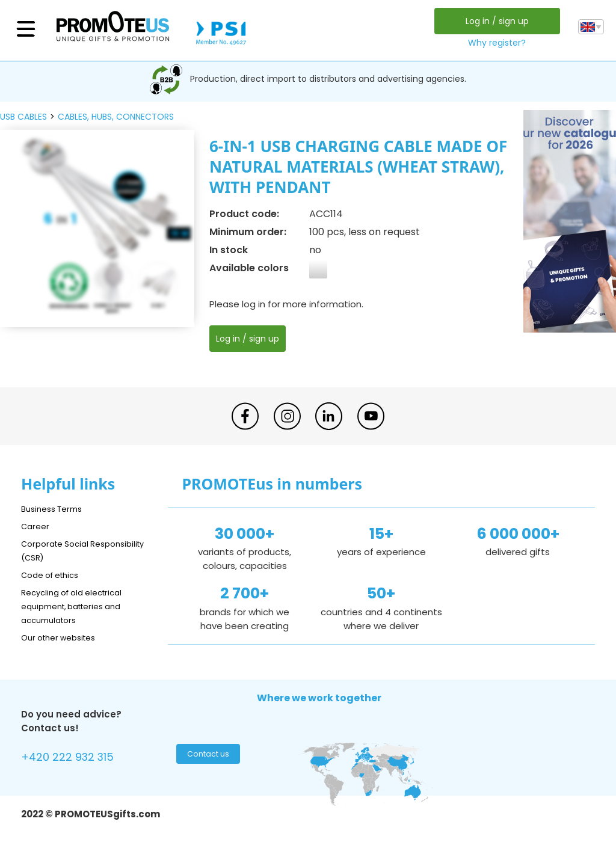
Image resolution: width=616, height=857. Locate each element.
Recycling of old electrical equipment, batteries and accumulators (79, 606)
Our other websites (64, 637)
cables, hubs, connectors (116, 117)
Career (37, 526)
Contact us (207, 757)
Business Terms (56, 508)
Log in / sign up (494, 21)
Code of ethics (55, 575)
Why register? (494, 43)
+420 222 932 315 (75, 759)
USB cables (23, 117)
